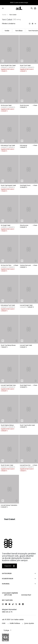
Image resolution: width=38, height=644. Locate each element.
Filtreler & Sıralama (9, 24)
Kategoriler (7, 573)
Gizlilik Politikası (15, 623)
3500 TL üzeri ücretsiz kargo (19, 3)
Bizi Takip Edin (7, 600)
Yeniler (4, 15)
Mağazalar (10, 566)
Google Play (26, 595)
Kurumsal (6, 584)
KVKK (4, 623)
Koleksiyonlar (8, 579)
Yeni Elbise (19, 31)
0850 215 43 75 (7, 612)
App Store (8, 595)
